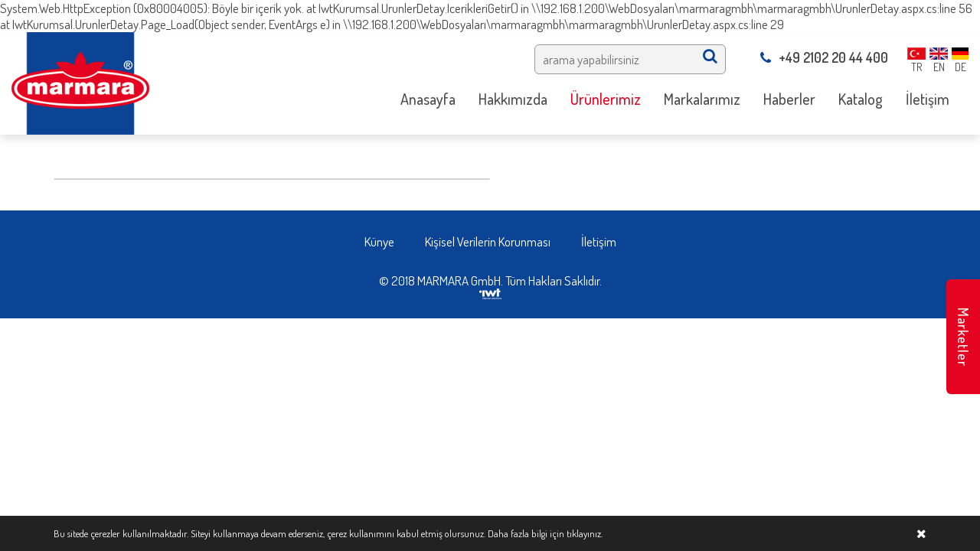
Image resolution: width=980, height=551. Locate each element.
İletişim (599, 241)
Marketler (963, 337)
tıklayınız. (585, 533)
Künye (379, 241)
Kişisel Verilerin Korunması (488, 241)
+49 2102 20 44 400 (824, 57)
